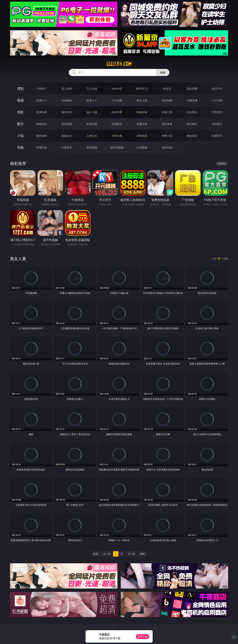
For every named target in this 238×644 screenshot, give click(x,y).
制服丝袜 (142, 112)
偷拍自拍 (67, 112)
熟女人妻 (142, 100)
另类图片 (217, 124)
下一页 (131, 554)
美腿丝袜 (142, 124)
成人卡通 (92, 112)
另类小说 (167, 136)
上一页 (107, 554)
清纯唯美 (167, 124)
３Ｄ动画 (117, 100)
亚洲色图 (67, 124)
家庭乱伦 (67, 136)
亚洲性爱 (42, 112)
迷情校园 (142, 136)
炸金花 (167, 89)
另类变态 (217, 112)
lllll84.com (119, 64)
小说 (20, 136)
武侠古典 (117, 136)
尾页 (142, 554)
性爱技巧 (217, 136)
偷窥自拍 (42, 124)
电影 (20, 112)
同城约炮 (42, 147)
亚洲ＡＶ (42, 100)
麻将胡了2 (142, 89)
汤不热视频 (117, 147)
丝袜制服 (167, 100)
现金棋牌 (192, 89)
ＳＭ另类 (217, 100)
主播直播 (192, 100)
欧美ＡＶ (92, 100)
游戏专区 (117, 89)
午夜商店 (67, 147)
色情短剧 (167, 147)
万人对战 (92, 89)
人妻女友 (92, 136)
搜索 (163, 72)
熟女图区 (192, 124)
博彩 (20, 89)
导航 (20, 147)
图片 (20, 124)
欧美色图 (92, 124)
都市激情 (42, 136)
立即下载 (143, 637)
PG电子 (42, 89)
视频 (20, 100)
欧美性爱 (117, 112)
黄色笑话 (192, 136)
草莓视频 (92, 147)
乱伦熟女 (192, 112)
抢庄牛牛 (217, 89)
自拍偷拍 (67, 100)
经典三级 (167, 112)
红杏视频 (142, 147)
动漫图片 (117, 124)
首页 (96, 554)
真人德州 (67, 89)
